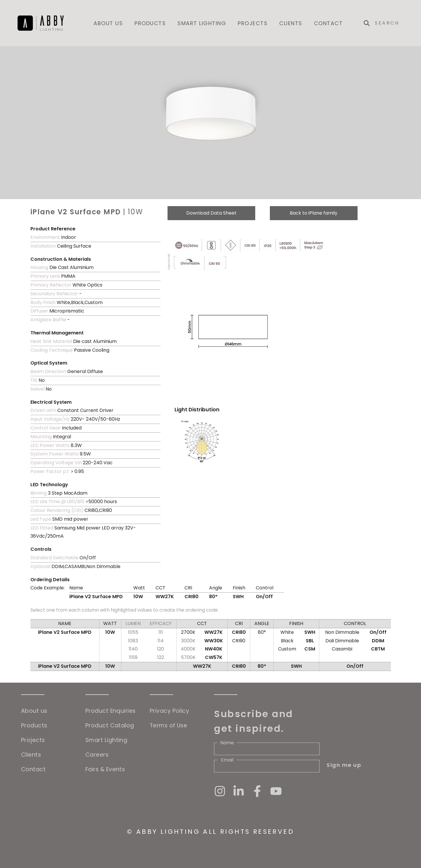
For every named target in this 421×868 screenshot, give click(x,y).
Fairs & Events (105, 769)
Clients (291, 23)
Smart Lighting (202, 23)
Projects (253, 23)
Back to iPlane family (314, 213)
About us (108, 23)
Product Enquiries (111, 711)
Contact (328, 23)
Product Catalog (110, 725)
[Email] (267, 766)
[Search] (389, 23)
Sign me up (344, 765)
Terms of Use (168, 725)
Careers (97, 755)
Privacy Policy (169, 711)
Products (150, 23)
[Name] (267, 749)
